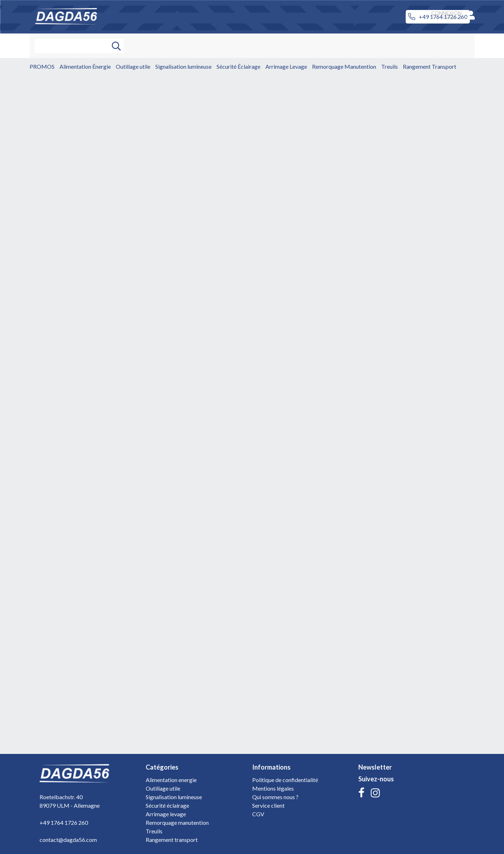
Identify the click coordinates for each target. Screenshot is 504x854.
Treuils (154, 831)
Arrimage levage (166, 814)
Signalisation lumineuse (174, 797)
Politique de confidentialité (285, 780)
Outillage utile (163, 788)
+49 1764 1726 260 (64, 822)
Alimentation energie (171, 780)
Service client (268, 805)
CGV (258, 814)
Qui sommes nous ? (275, 797)
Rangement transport (172, 840)
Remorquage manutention (177, 822)
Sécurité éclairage (167, 805)
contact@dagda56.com (68, 840)
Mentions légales (273, 788)
